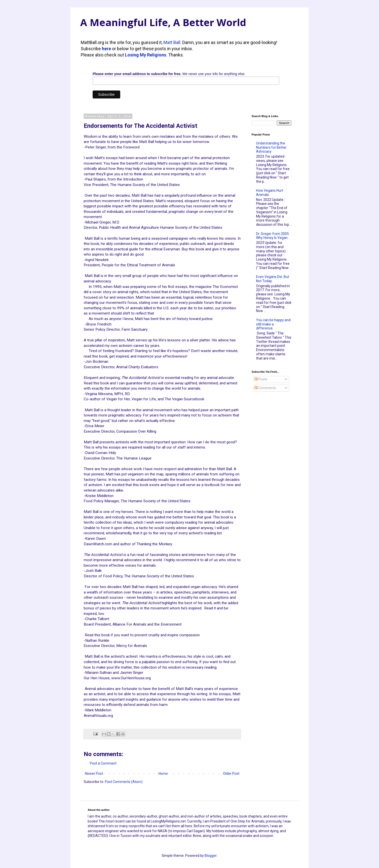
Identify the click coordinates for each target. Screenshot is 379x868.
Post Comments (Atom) (124, 782)
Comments (265, 388)
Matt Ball (172, 42)
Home (163, 774)
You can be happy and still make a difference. (273, 324)
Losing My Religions (146, 55)
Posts (261, 379)
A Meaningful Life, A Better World (163, 22)
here (106, 49)
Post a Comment (103, 763)
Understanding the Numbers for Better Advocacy (271, 147)
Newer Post (94, 774)
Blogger (211, 856)
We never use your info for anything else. (169, 74)
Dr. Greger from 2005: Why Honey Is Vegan (273, 236)
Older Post (231, 774)
